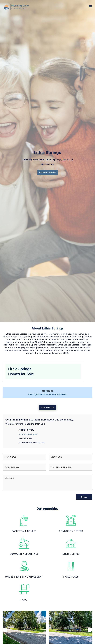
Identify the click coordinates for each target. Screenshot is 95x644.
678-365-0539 (25, 438)
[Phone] (71, 467)
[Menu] (90, 7)
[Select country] (52, 467)
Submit (84, 497)
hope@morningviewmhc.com (32, 442)
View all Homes (47, 407)
